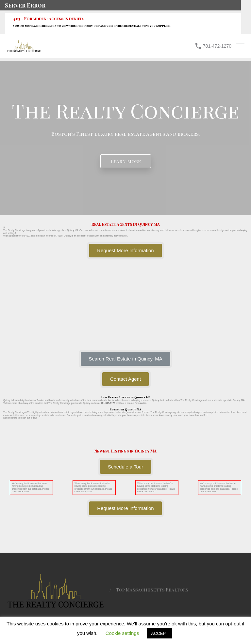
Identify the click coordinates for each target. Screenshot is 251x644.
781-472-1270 (217, 46)
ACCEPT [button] (160, 633)
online (143, 403)
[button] (125, 359)
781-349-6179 (108, 403)
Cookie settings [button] (122, 633)
